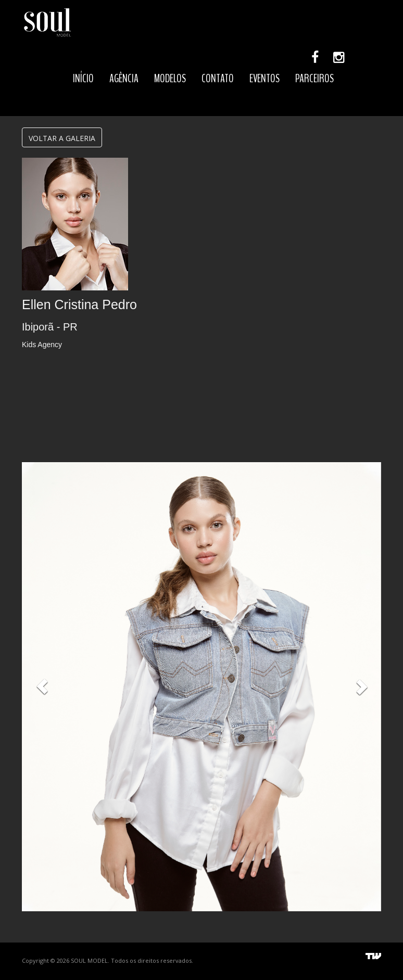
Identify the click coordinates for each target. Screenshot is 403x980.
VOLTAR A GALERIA (62, 138)
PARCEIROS (314, 79)
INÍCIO (83, 79)
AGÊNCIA (124, 79)
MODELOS (170, 79)
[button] (42, 687)
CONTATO (218, 79)
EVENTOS (265, 79)
